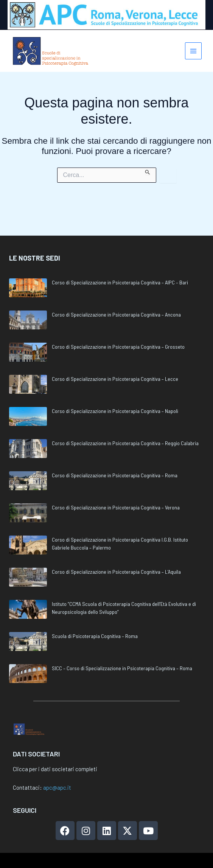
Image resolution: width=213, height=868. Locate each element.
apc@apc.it (57, 787)
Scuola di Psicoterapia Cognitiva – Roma (95, 612)
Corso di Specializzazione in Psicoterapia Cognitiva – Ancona (116, 291)
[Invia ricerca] (148, 175)
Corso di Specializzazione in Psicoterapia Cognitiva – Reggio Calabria (125, 419)
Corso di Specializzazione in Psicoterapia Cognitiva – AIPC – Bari (120, 259)
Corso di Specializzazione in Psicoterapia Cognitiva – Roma (115, 451)
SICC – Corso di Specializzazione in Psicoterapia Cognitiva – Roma (122, 644)
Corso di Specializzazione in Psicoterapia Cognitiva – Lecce (115, 355)
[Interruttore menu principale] (193, 53)
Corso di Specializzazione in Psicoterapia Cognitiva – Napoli (115, 387)
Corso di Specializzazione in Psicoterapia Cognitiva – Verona (116, 484)
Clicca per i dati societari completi (55, 769)
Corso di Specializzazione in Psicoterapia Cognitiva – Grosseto (118, 323)
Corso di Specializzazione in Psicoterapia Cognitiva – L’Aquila (116, 548)
